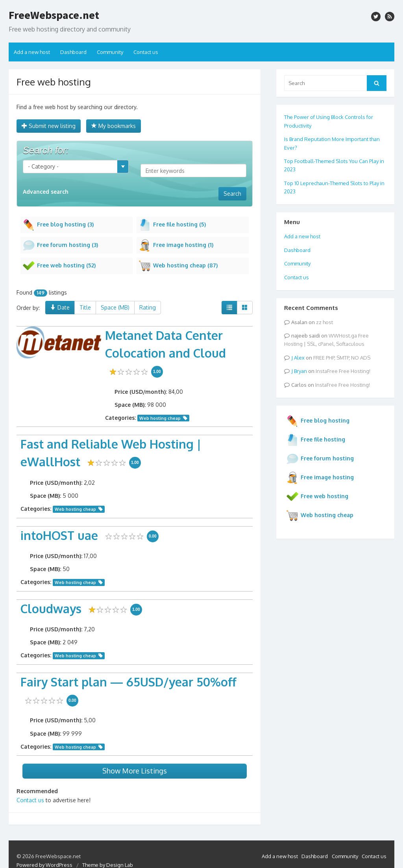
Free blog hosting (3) (58, 225)
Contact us (146, 52)
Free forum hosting (320, 459)
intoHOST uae (59, 535)
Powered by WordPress (44, 865)
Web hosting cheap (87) (178, 266)
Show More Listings (135, 771)
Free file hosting (316, 440)
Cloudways (51, 608)
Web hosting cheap (160, 418)
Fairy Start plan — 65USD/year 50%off (128, 682)
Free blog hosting (318, 421)
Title (85, 307)
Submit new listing (49, 126)
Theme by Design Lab (108, 865)
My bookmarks (114, 126)
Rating (148, 307)
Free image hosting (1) (176, 245)
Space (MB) (115, 307)
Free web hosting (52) (59, 266)
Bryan (300, 371)
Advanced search (46, 192)
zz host (324, 322)
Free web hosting (317, 497)
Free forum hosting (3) (60, 245)
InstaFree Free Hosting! (343, 371)
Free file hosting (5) (172, 225)
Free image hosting (320, 478)
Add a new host (32, 52)
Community (110, 52)
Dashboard (73, 52)
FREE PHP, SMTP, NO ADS (342, 358)
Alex (299, 358)
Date (60, 307)
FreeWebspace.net (54, 15)
